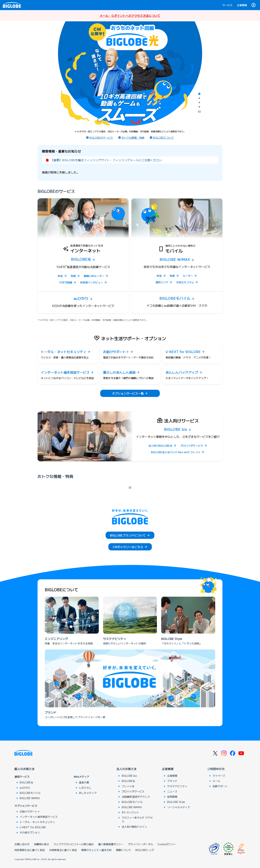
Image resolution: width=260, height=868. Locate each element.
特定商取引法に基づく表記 (30, 850)
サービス (227, 5)
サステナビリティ (177, 786)
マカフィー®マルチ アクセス (137, 819)
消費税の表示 (42, 844)
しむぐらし (85, 788)
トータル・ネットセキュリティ (37, 822)
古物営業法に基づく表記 (63, 850)
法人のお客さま (127, 769)
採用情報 (172, 797)
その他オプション (30, 832)
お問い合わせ (22, 844)
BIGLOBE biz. (130, 776)
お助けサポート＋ (30, 811)
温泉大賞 (84, 782)
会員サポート (220, 786)
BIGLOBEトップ (145, 850)
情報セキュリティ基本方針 (96, 850)
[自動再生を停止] (199, 112)
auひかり (25, 788)
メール (216, 781)
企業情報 (242, 5)
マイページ (219, 776)
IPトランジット (130, 812)
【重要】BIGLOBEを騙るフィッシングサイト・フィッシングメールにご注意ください (106, 160)
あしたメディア (88, 793)
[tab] (199, 94)
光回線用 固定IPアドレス (136, 797)
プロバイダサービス (133, 791)
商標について (123, 850)
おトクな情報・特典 (133, 138)
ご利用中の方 (216, 769)
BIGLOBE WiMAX (30, 798)
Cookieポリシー (167, 844)
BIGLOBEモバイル (30, 793)
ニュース (172, 791)
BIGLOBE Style (176, 802)
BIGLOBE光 (26, 782)
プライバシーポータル (140, 844)
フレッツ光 (128, 786)
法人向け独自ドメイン (134, 827)
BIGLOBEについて (163, 138)
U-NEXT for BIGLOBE (33, 827)
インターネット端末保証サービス (39, 817)
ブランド (172, 781)
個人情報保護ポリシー (111, 844)
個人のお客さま (25, 769)
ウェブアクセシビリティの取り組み (74, 844)
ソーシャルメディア (179, 807)
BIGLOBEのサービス (101, 138)
